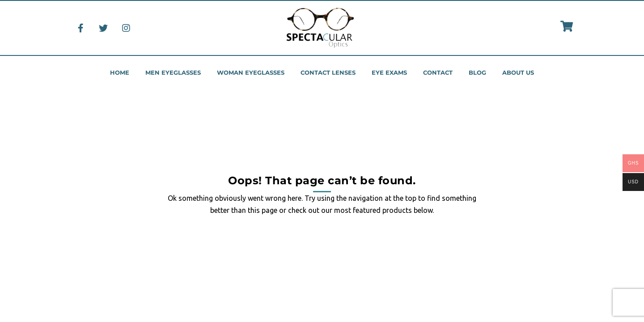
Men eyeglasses (173, 73)
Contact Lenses (328, 73)
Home (120, 73)
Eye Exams (389, 73)
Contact (438, 73)
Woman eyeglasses (251, 73)
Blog (477, 73)
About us (518, 73)
